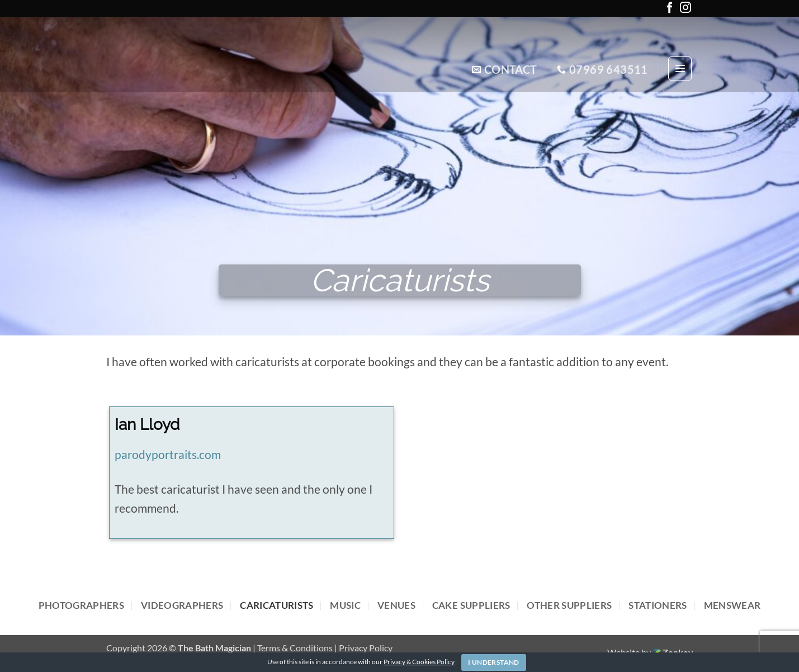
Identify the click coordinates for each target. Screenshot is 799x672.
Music (345, 605)
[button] (680, 68)
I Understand (493, 662)
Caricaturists (276, 605)
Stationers (658, 605)
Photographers (81, 605)
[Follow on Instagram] (685, 10)
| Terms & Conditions (294, 648)
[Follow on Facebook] (670, 10)
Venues (396, 605)
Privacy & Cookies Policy (419, 662)
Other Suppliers (569, 605)
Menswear (732, 605)
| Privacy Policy (363, 648)
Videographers (182, 605)
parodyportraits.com (168, 455)
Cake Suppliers (471, 605)
